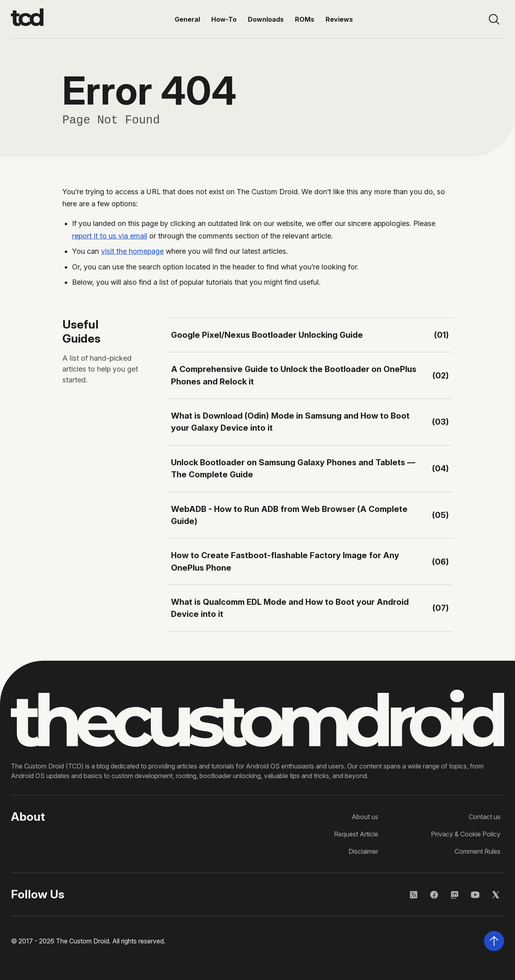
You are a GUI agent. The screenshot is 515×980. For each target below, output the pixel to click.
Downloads (266, 19)
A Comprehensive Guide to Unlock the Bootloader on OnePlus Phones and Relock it (294, 375)
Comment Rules (478, 851)
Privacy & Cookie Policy (466, 834)
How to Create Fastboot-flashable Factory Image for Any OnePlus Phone (285, 561)
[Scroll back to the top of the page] (494, 941)
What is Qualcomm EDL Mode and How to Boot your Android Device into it (290, 608)
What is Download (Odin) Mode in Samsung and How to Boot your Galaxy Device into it (290, 422)
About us (365, 817)
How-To (224, 19)
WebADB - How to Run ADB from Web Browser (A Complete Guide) (289, 515)
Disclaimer (363, 851)
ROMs (305, 19)
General (187, 19)
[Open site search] (494, 19)
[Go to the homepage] (27, 19)
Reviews (339, 19)
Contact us (485, 817)
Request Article (356, 834)
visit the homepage (132, 251)
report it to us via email (110, 236)
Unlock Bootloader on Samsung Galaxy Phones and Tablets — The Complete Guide (293, 468)
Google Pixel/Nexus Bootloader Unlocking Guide (267, 335)
